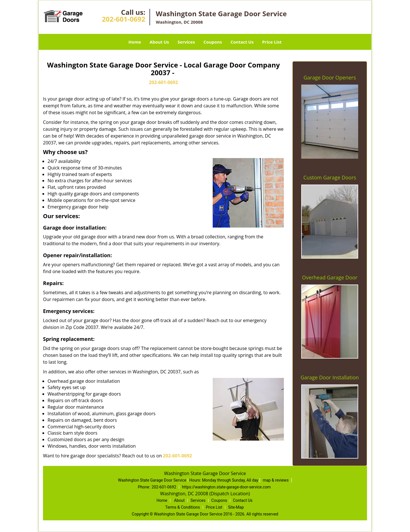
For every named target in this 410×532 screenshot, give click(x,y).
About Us (159, 42)
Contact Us (242, 42)
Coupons (213, 42)
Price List (272, 42)
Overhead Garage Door (330, 277)
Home (135, 42)
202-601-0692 (124, 19)
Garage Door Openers (330, 77)
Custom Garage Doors (330, 177)
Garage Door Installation (330, 377)
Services (186, 42)
